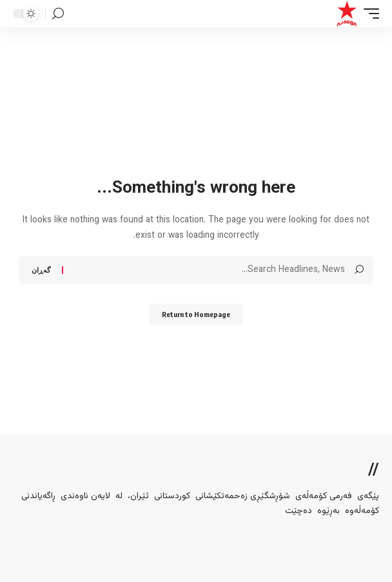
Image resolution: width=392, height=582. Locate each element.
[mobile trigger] (368, 14)
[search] (58, 14)
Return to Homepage (196, 314)
